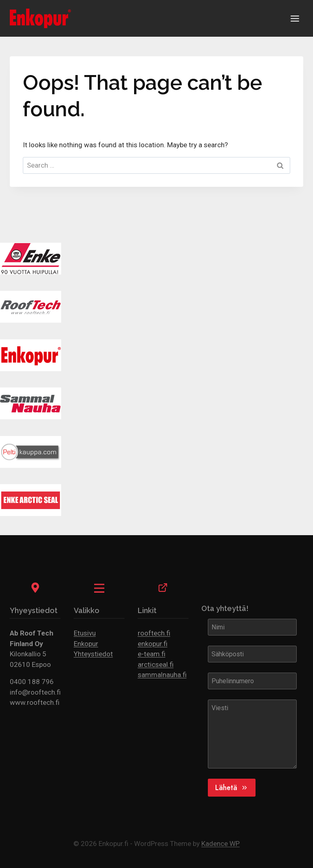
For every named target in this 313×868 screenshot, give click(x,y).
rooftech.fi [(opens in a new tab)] (154, 633)
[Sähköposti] (252, 654)
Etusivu (85, 633)
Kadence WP (220, 844)
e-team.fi (152, 654)
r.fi (164, 644)
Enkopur (86, 644)
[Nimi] (252, 627)
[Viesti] (252, 734)
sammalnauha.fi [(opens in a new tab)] (162, 675)
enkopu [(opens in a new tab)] (149, 644)
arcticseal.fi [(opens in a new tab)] (156, 664)
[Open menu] (295, 18)
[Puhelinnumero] (252, 681)
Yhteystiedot (93, 654)
